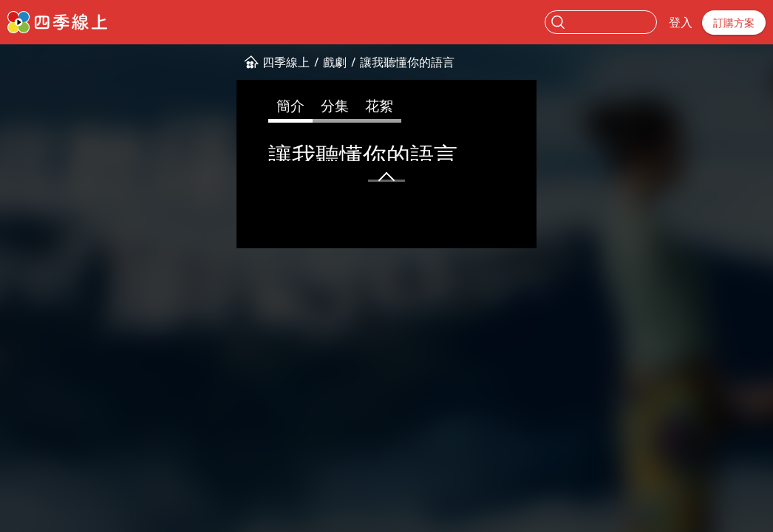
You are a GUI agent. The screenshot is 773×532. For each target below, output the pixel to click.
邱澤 (448, 215)
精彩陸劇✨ (283, 215)
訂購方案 (734, 23)
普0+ (88, 215)
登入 (681, 22)
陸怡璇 (481, 215)
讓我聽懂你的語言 (187, 62)
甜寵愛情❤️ (219, 215)
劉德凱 (521, 215)
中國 (375, 215)
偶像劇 (167, 215)
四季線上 (66, 62)
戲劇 (115, 62)
